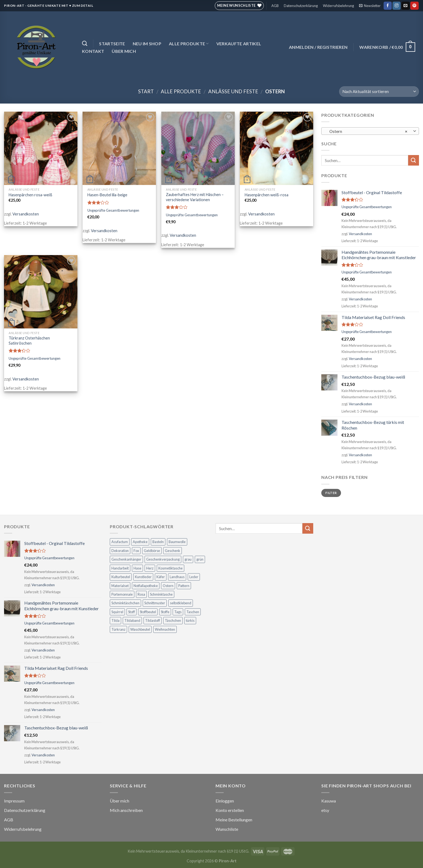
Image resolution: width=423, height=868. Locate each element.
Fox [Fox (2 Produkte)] (136, 551)
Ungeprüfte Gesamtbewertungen (113, 210)
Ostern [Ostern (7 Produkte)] (168, 586)
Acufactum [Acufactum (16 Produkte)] (120, 542)
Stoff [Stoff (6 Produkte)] (132, 612)
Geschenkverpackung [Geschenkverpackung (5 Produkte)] (163, 559)
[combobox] (370, 131)
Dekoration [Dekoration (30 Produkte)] (120, 551)
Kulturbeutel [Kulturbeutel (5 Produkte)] (121, 577)
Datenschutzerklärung (301, 6)
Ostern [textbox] (367, 131)
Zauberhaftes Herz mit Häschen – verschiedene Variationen (195, 197)
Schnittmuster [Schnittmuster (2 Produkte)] (155, 603)
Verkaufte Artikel (239, 44)
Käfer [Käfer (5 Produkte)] (161, 577)
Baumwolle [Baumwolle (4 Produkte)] (177, 542)
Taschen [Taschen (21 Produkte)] (193, 612)
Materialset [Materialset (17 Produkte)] (120, 586)
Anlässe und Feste (233, 91)
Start (146, 91)
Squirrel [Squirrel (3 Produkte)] (117, 612)
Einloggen (225, 801)
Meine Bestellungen (234, 820)
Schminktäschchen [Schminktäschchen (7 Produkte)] (125, 603)
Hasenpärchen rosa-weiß (30, 195)
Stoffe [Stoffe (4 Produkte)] (165, 612)
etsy (325, 810)
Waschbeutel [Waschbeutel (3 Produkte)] (140, 629)
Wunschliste (227, 829)
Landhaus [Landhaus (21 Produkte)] (177, 577)
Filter (331, 493)
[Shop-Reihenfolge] (379, 92)
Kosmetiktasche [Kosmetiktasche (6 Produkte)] (170, 568)
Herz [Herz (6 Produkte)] (150, 568)
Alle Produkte (189, 44)
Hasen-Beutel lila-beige (107, 195)
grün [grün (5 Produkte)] (200, 559)
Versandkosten (26, 214)
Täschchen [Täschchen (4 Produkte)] (173, 620)
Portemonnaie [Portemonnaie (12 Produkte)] (122, 594)
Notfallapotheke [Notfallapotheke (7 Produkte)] (146, 586)
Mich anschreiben (126, 810)
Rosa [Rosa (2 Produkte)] (141, 594)
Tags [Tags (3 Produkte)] (178, 612)
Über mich (124, 51)
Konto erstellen (230, 810)
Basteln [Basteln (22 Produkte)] (158, 542)
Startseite (112, 44)
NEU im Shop (147, 44)
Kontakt (93, 51)
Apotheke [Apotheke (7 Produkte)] (140, 542)
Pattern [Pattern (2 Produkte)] (184, 586)
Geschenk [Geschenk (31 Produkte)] (173, 551)
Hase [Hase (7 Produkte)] (137, 568)
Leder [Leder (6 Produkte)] (194, 577)
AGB (275, 6)
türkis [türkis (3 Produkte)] (190, 620)
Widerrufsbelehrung (338, 6)
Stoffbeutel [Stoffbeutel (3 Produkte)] (148, 612)
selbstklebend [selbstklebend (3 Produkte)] (181, 603)
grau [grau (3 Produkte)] (188, 559)
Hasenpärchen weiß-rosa (267, 195)
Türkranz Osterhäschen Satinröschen (29, 341)
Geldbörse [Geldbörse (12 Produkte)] (152, 551)
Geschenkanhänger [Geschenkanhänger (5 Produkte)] (126, 559)
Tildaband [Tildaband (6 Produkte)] (132, 620)
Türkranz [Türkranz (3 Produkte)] (118, 629)
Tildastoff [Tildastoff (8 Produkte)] (153, 620)
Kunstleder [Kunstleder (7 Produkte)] (143, 577)
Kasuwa (329, 801)
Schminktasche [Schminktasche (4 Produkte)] (161, 594)
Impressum (14, 801)
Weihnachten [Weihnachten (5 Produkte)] (165, 629)
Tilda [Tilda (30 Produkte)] (115, 620)
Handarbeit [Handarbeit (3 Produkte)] (120, 568)
